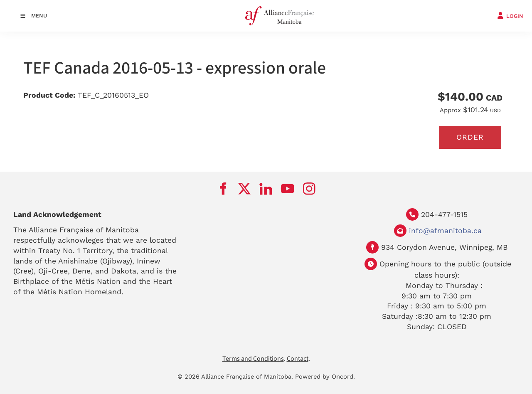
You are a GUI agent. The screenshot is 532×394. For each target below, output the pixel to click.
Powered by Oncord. (325, 377)
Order (470, 137)
